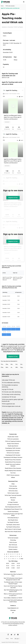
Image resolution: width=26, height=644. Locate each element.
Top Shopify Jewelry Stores (13, 525)
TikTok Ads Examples (13, 538)
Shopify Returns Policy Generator (13, 468)
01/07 (18, 568)
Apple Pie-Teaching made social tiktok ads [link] (10, 8)
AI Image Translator (13, 502)
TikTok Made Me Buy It (13, 518)
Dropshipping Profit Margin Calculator (13, 457)
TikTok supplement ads (8, 404)
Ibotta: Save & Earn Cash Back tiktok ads (8, 367)
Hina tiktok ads (13, 364)
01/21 (8, 566)
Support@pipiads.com (13, 608)
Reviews (13, 500)
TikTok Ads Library (13, 491)
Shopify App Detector (13, 446)
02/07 (8, 563)
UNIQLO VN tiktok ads (18, 367)
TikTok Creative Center (13, 493)
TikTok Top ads (13, 542)
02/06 (13, 563)
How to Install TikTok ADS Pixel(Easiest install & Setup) (13, 601)
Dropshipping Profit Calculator (13, 455)
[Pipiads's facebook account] (8, 635)
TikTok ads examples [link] (10, 6)
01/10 (18, 566)
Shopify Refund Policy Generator (13, 462)
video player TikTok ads (8, 380)
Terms (12, 639)
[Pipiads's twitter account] (11, 635)
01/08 (13, 568)
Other (21, 559)
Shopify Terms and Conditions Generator (13, 465)
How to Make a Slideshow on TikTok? (13, 598)
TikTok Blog (13, 540)
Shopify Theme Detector (13, 444)
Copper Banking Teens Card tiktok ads (23, 367)
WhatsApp (13, 610)
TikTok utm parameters (13, 439)
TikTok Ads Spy (13, 486)
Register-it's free (13, 198)
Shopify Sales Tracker (13, 437)
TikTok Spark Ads (13, 488)
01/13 (13, 566)
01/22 (18, 563)
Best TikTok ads (13, 545)
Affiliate (13, 477)
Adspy (13, 484)
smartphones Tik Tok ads (9, 397)
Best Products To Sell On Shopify (13, 529)
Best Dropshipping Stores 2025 (13, 507)
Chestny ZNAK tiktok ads (8, 364)
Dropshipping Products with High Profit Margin (13, 515)
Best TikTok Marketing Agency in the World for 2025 (13, 591)
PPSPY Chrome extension (13, 475)
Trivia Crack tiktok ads (3, 364)
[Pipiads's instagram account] (18, 635)
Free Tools (13, 473)
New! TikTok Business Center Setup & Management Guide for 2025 (13, 579)
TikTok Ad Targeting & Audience (13, 441)
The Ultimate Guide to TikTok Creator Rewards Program (13, 583)
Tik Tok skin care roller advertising (11, 392)
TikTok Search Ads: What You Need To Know (13, 575)
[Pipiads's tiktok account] (15, 635)
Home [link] (2, 6)
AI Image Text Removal (13, 505)
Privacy (7, 639)
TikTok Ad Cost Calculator (13, 453)
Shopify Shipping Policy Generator (13, 471)
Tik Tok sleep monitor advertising (11, 394)
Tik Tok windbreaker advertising (11, 383)
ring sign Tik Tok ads (8, 389)
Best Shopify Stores (13, 520)
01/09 (8, 568)
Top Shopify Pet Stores (13, 522)
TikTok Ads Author (13, 547)
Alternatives (13, 498)
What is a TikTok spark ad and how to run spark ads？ (13, 595)
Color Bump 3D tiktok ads (18, 364)
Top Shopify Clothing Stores (13, 527)
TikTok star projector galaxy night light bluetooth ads (12, 400)
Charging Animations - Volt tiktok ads (3, 367)
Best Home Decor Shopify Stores (13, 532)
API (13, 613)
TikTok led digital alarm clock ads (11, 406)
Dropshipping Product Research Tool (13, 509)
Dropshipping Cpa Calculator (13, 451)
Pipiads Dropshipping (13, 512)
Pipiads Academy (13, 549)
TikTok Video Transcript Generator (13, 495)
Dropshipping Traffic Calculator (13, 448)
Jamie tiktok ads (13, 367)
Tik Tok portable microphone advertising (10, 386)
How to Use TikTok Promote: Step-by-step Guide (13, 587)
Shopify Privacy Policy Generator (13, 460)
